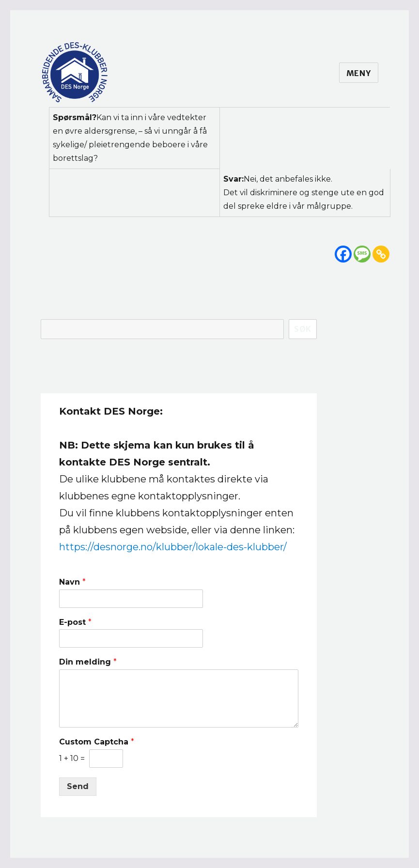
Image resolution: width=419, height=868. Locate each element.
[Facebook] (343, 254)
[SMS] (362, 254)
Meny (359, 73)
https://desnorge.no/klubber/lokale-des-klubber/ (173, 547)
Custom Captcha (97, 742)
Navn (72, 582)
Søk (303, 329)
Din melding (88, 662)
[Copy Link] (381, 254)
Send (78, 786)
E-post (75, 622)
